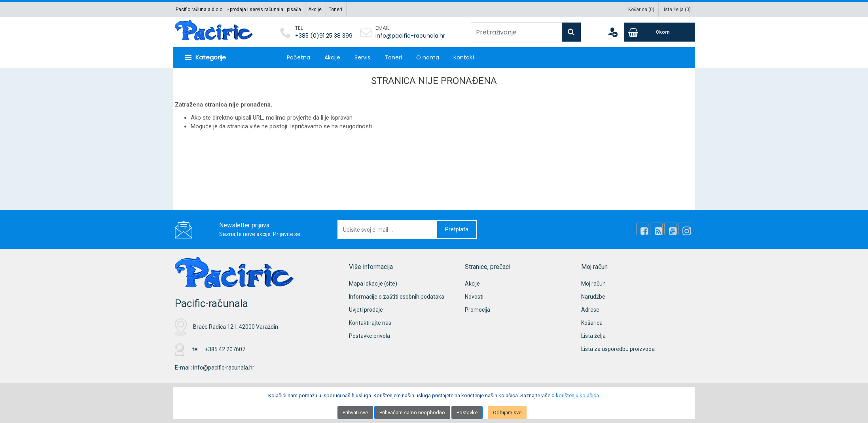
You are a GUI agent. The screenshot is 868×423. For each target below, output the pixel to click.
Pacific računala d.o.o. (200, 10)
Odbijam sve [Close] (507, 413)
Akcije (315, 10)
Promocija (478, 310)
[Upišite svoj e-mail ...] (388, 230)
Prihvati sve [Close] (355, 413)
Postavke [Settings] (467, 413)
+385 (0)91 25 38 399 (324, 36)
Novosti (474, 297)
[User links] (612, 32)
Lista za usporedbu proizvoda (618, 349)
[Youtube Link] (672, 229)
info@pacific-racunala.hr (410, 36)
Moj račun (593, 284)
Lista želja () (676, 10)
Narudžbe (593, 297)
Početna (298, 57)
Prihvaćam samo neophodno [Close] (412, 413)
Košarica (592, 323)
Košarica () (641, 10)
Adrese (590, 310)
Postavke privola (370, 336)
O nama (428, 57)
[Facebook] (645, 229)
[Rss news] (658, 229)
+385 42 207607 (225, 349)
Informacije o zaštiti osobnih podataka (397, 297)
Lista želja (593, 336)
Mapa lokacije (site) (373, 284)
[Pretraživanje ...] (516, 32)
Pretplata (457, 229)
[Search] (571, 32)
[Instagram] (685, 229)
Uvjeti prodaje (366, 310)
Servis (362, 57)
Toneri (335, 10)
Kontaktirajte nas (370, 323)
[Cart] (660, 32)
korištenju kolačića (577, 395)
